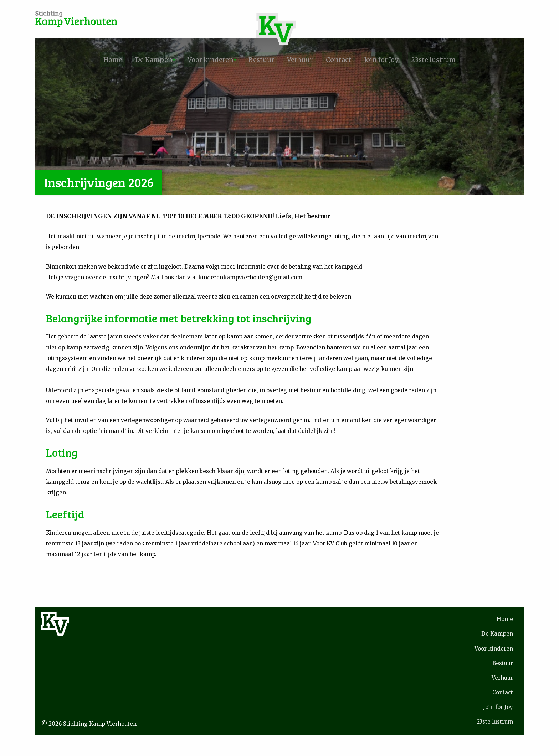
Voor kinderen (201, 60)
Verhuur (304, 60)
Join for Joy (398, 60)
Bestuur (259, 60)
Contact (349, 60)
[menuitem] (90, 60)
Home (90, 60)
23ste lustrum (456, 60)
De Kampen (137, 60)
